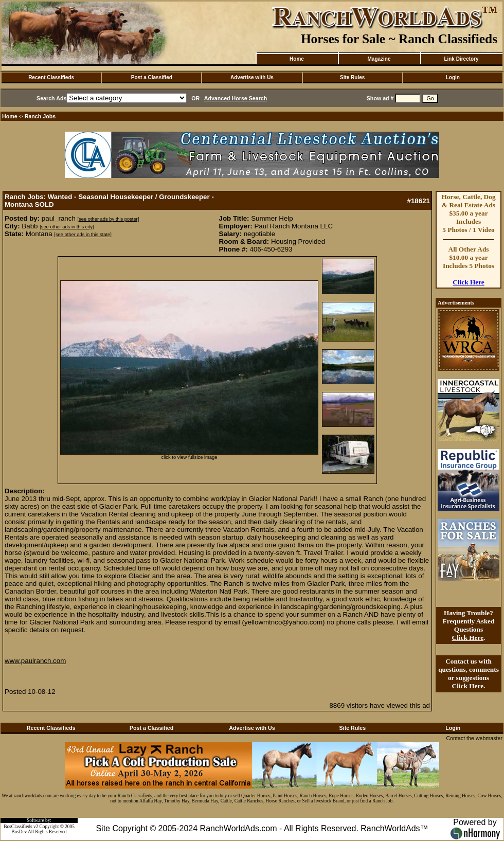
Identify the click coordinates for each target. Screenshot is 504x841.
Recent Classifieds (51, 77)
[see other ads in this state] (83, 235)
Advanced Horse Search (236, 98)
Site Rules (352, 77)
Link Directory (461, 59)
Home (297, 59)
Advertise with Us (252, 77)
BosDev (19, 832)
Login (453, 77)
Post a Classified (152, 77)
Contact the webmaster (474, 738)
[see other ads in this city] (67, 227)
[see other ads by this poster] (109, 219)
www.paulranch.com (35, 661)
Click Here (469, 282)
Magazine (379, 59)
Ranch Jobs (40, 116)
